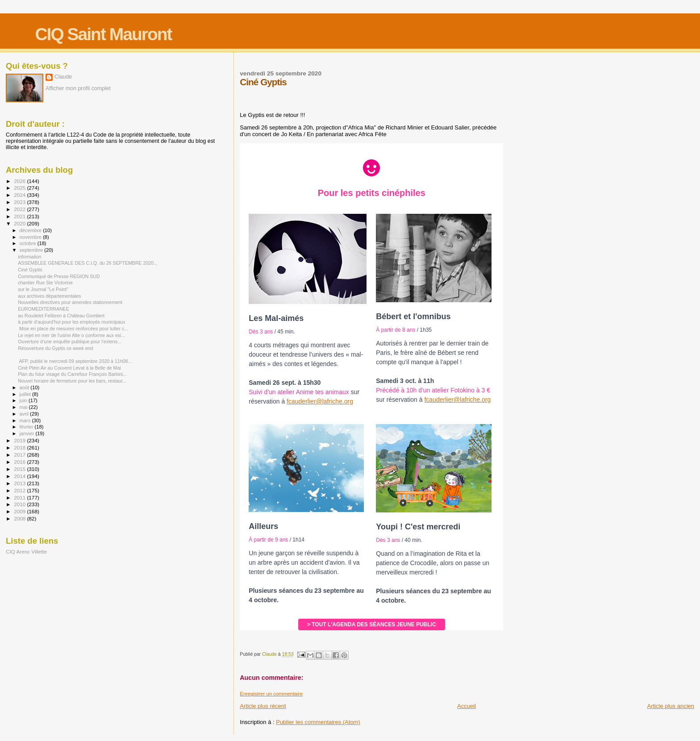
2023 (20, 202)
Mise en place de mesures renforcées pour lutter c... (73, 329)
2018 (20, 448)
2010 (20, 504)
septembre (32, 250)
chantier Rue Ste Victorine (45, 283)
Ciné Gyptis (30, 270)
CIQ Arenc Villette (26, 552)
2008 (20, 518)
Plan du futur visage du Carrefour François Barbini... (72, 374)
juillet (26, 394)
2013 (20, 483)
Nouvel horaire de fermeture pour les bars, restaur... (72, 381)
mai (24, 407)
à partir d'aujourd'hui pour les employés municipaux (71, 322)
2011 (20, 497)
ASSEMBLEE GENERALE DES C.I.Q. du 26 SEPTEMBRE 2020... (88, 263)
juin (24, 400)
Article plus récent (263, 706)
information (29, 257)
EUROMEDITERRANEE (44, 309)
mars (26, 420)
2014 (20, 476)
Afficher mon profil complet (78, 88)
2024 (20, 195)
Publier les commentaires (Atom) (318, 722)
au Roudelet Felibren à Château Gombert (61, 316)
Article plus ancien (671, 706)
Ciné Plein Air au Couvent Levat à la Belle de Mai (69, 368)
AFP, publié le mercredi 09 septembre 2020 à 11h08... (75, 361)
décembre (31, 230)
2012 (20, 490)
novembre (31, 237)
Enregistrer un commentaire (271, 694)
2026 (20, 181)
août (25, 387)
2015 (20, 469)
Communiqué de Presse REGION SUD (59, 276)
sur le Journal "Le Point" (43, 289)
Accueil (467, 706)
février (27, 427)
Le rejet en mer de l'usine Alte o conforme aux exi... (71, 335)
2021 (20, 216)
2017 (20, 455)
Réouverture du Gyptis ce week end (55, 348)
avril (25, 414)
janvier (28, 433)
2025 (20, 188)
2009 (20, 511)
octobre (29, 243)
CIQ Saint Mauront (103, 34)
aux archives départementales (49, 296)
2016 (20, 462)
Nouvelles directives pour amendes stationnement (70, 302)
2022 (20, 209)
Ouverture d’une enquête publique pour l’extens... (70, 341)
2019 (20, 440)
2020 (20, 223)
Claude (63, 77)
